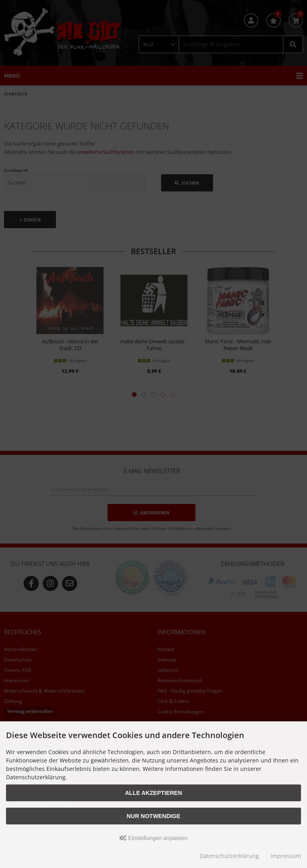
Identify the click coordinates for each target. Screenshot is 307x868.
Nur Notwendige (153, 816)
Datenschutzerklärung (229, 856)
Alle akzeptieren (154, 793)
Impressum (286, 856)
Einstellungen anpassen (154, 838)
